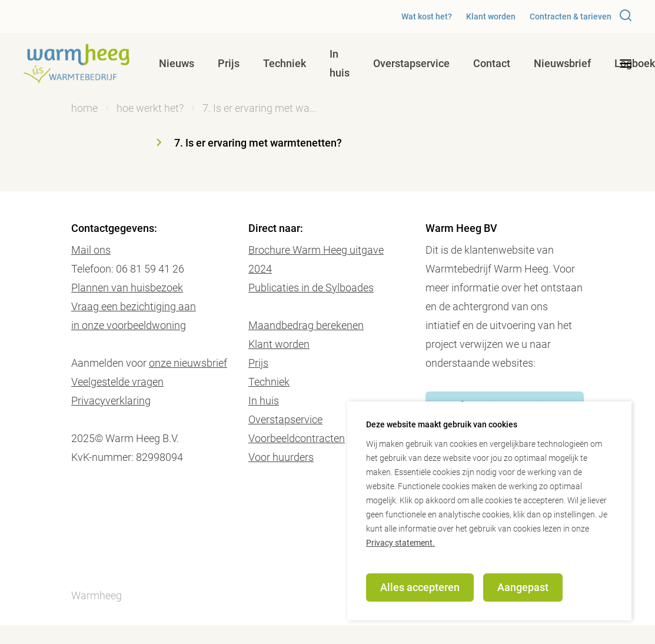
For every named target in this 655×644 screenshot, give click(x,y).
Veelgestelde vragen (117, 382)
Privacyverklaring (111, 401)
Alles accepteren (420, 587)
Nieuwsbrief (562, 63)
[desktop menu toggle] (626, 64)
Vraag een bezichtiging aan (134, 306)
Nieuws (177, 63)
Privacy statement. (400, 543)
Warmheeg (97, 595)
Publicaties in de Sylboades (311, 288)
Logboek (635, 63)
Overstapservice (411, 63)
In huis (340, 63)
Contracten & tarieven (571, 16)
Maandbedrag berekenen (306, 325)
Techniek (285, 63)
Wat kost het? (427, 16)
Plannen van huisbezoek (127, 288)
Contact (492, 63)
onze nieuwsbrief (188, 363)
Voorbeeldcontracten (297, 438)
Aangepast (523, 587)
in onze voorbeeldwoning (129, 325)
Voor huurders (281, 457)
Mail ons (91, 250)
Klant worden (491, 16)
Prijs (229, 63)
